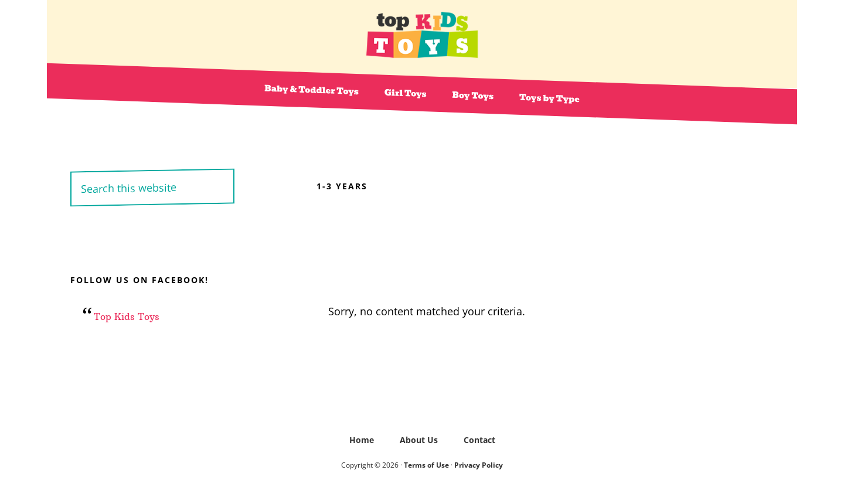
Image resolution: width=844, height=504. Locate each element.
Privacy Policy (479, 465)
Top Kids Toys (422, 35)
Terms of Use (426, 465)
